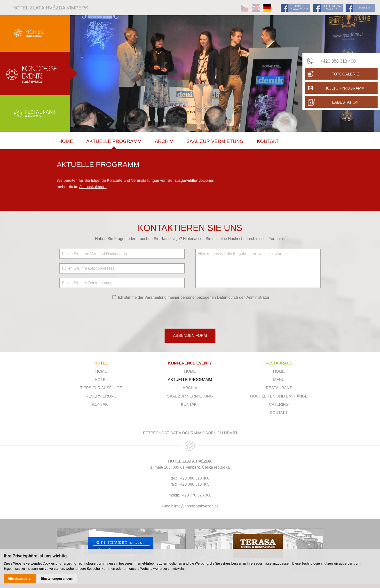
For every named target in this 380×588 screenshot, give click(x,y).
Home (66, 141)
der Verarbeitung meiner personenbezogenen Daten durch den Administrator (204, 297)
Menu (279, 380)
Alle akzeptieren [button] (20, 579)
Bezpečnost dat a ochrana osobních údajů (190, 433)
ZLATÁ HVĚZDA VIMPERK (332, 8)
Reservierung (101, 396)
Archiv (164, 141)
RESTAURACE (279, 363)
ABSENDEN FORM (190, 335)
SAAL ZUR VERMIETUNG (215, 141)
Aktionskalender (93, 187)
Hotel (101, 380)
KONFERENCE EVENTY (190, 363)
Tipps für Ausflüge (101, 388)
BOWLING (364, 8)
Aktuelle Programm (114, 141)
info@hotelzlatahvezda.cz (196, 506)
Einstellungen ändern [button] (57, 579)
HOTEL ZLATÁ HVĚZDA (299, 8)
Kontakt (268, 141)
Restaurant (279, 388)
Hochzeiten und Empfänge (279, 396)
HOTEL (101, 363)
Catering (279, 404)
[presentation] (190, 314)
